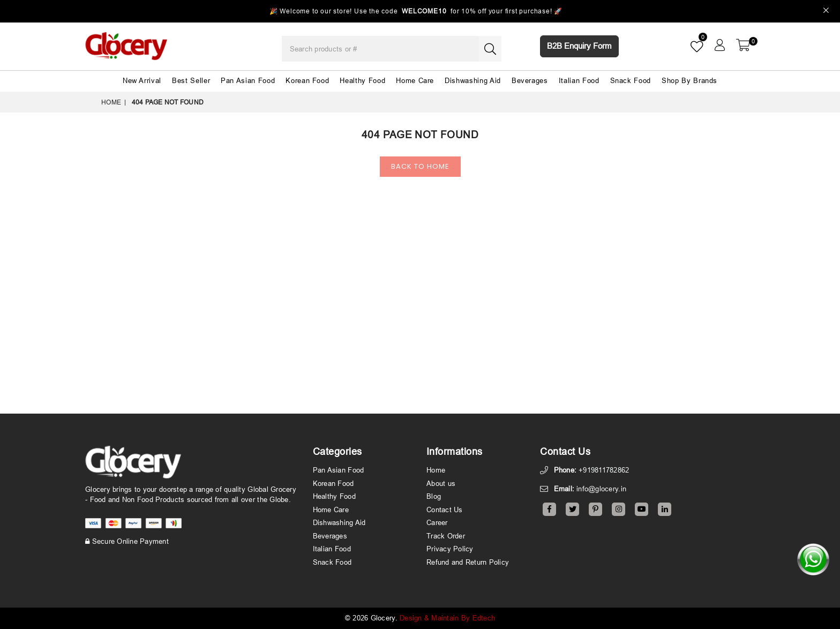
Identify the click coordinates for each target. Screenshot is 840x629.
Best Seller (191, 80)
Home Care (415, 80)
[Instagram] (618, 509)
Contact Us (445, 510)
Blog (434, 496)
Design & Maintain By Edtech (447, 618)
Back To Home (420, 166)
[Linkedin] (665, 509)
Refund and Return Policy (468, 562)
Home (111, 102)
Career (437, 522)
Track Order (446, 536)
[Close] (826, 12)
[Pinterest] (595, 509)
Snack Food (631, 80)
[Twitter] (572, 509)
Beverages (530, 80)
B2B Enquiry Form (579, 46)
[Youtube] (642, 509)
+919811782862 (604, 470)
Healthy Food (362, 80)
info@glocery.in (601, 489)
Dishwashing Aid (473, 80)
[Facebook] (549, 509)
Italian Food (579, 80)
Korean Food (307, 80)
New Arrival (142, 80)
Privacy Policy (450, 549)
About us (441, 483)
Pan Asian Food (248, 80)
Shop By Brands (689, 80)
